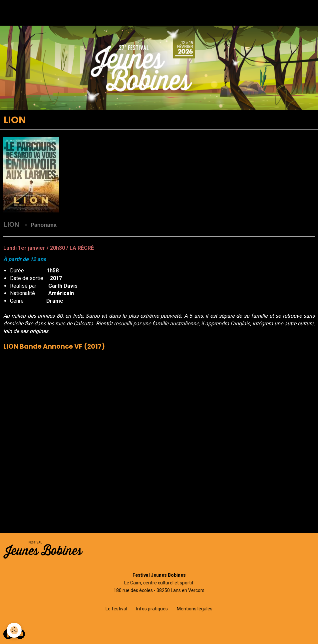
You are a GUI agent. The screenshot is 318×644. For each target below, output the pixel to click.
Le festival (116, 609)
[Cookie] (14, 630)
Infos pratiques (152, 609)
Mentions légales (195, 609)
